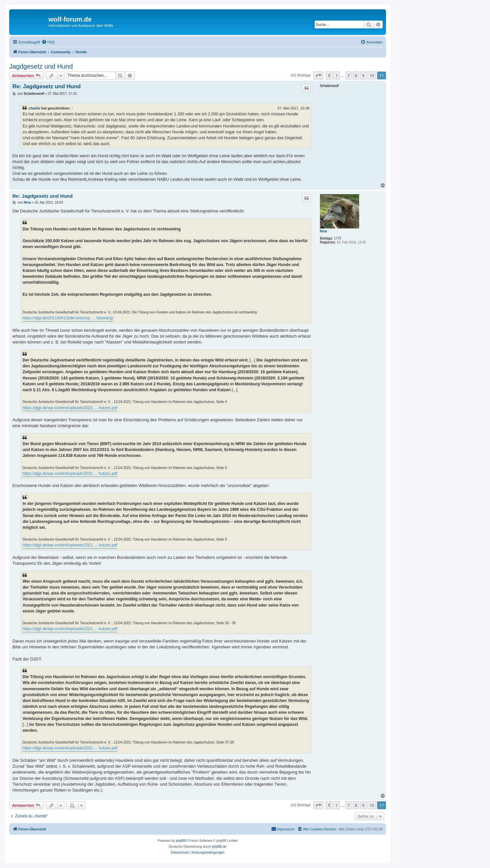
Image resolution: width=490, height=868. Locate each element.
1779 (338, 238)
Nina (324, 231)
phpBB (181, 841)
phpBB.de (219, 847)
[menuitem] (48, 42)
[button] (318, 75)
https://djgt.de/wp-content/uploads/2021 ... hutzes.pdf (70, 408)
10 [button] (372, 75)
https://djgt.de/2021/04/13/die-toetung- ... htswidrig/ (68, 318)
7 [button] (349, 75)
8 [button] (356, 75)
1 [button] (336, 75)
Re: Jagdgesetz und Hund (47, 86)
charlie (34, 108)
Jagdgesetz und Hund (41, 66)
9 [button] (363, 75)
